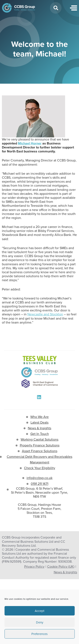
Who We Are (39, 417)
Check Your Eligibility (40, 468)
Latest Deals (39, 422)
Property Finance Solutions (40, 445)
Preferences (39, 634)
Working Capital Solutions (39, 439)
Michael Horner (30, 143)
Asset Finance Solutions (40, 451)
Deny (40, 622)
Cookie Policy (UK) (61, 567)
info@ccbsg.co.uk (39, 478)
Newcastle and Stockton (45, 314)
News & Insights (39, 428)
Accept (39, 611)
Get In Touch (40, 434)
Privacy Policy (34, 567)
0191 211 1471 (39, 484)
